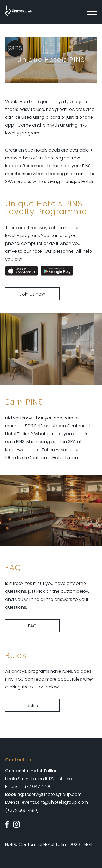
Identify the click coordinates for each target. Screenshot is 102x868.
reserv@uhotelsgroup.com (53, 794)
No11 (9, 845)
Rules (32, 706)
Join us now (32, 294)
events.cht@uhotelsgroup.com (55, 803)
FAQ (32, 626)
